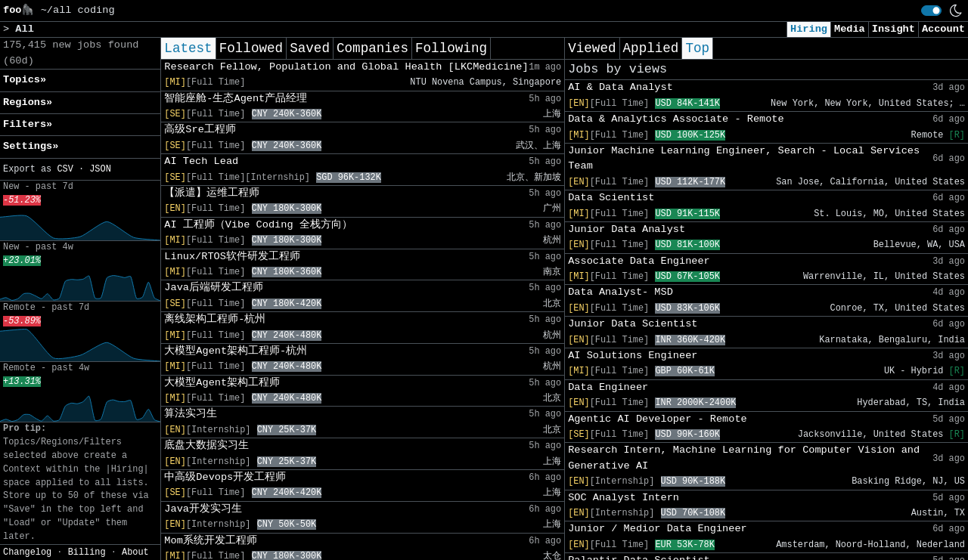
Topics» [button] (25, 80)
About (135, 552)
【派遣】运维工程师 (212, 193)
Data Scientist (611, 198)
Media (850, 29)
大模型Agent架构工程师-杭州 (236, 351)
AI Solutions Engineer (633, 356)
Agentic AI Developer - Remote (658, 419)
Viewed (592, 48)
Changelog (27, 552)
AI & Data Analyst (621, 87)
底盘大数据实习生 (206, 446)
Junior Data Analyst (627, 229)
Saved (310, 48)
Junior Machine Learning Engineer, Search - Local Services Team (744, 158)
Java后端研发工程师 (214, 288)
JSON (100, 169)
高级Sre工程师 (200, 130)
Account (943, 29)
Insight (894, 29)
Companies (372, 48)
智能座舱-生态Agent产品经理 (236, 99)
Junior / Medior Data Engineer (658, 529)
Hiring (809, 29)
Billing (87, 552)
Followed (251, 48)
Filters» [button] (28, 124)
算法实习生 (191, 414)
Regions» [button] (28, 102)
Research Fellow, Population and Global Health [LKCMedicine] (346, 67)
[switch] (931, 11)
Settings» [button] (31, 146)
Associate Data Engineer (639, 261)
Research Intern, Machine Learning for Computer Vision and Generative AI (744, 458)
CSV (65, 169)
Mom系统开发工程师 (210, 541)
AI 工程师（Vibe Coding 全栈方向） (258, 225)
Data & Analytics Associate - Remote (676, 119)
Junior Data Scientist (633, 324)
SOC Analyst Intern (624, 498)
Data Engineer (608, 387)
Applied (651, 48)
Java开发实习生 (203, 509)
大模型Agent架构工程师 (222, 383)
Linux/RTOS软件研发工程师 (232, 257)
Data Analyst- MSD (621, 292)
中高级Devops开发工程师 (225, 477)
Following (451, 48)
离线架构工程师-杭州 (215, 319)
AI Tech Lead (201, 161)
